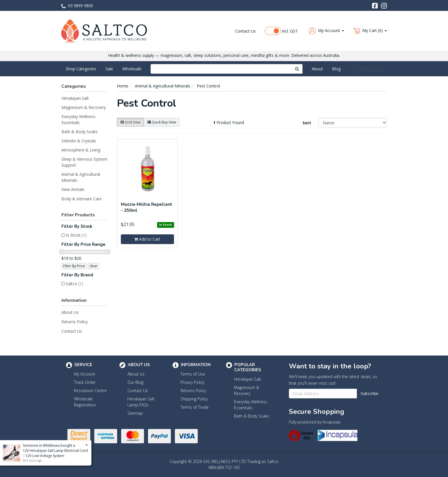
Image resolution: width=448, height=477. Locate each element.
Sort (307, 123)
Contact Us (245, 31)
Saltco (74, 284)
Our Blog (135, 382)
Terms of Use (193, 374)
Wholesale (132, 69)
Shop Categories (81, 69)
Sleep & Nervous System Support (84, 162)
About (317, 69)
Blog (336, 69)
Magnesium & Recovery (84, 107)
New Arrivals (73, 189)
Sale (109, 69)
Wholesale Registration (85, 402)
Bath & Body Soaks (80, 132)
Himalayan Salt (75, 98)
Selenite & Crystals (79, 141)
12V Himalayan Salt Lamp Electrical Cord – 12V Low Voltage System (55, 453)
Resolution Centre (90, 391)
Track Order (85, 382)
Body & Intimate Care (82, 199)
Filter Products (78, 215)
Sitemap (135, 413)
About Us (70, 312)
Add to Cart (147, 239)
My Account (85, 374)
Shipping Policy (194, 399)
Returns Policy (75, 322)
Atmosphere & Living (81, 150)
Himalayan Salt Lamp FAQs (141, 402)
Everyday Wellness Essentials (78, 119)
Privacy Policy (192, 382)
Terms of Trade (195, 407)
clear (93, 266)
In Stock (76, 235)
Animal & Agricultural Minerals (81, 177)
